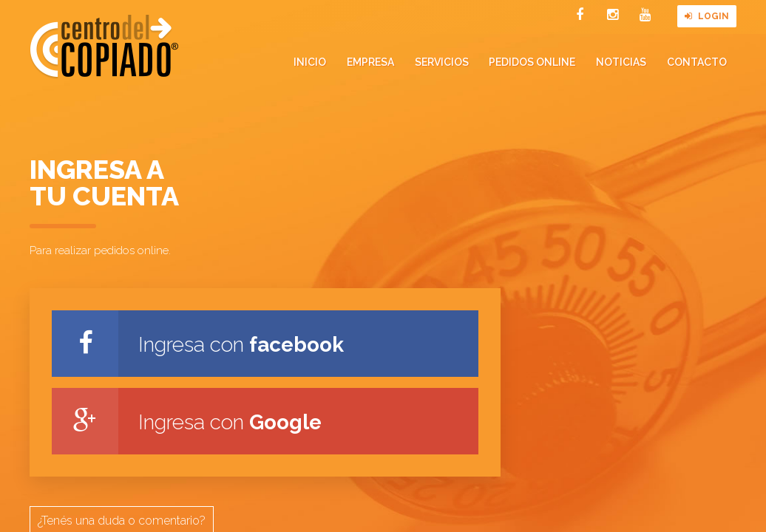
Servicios (442, 62)
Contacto (697, 62)
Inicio (310, 62)
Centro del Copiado (104, 47)
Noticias (621, 62)
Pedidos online (532, 62)
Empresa (370, 62)
